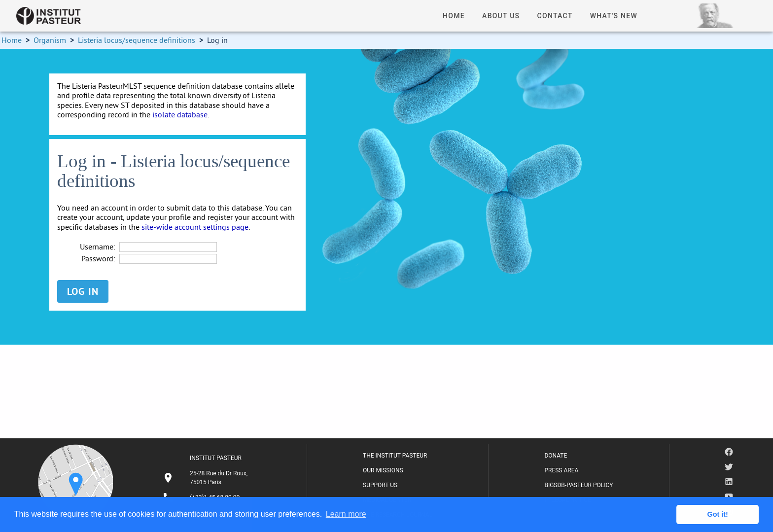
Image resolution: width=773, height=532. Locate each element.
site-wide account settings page (195, 227)
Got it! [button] (718, 514)
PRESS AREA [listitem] (561, 470)
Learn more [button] (346, 514)
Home (12, 40)
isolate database (180, 114)
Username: (98, 247)
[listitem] (207, 478)
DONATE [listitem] (556, 456)
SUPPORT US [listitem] (380, 485)
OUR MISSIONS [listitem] (383, 470)
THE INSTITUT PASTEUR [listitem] (395, 456)
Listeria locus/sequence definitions (137, 40)
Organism (50, 40)
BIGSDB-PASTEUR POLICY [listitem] (579, 485)
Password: (98, 259)
